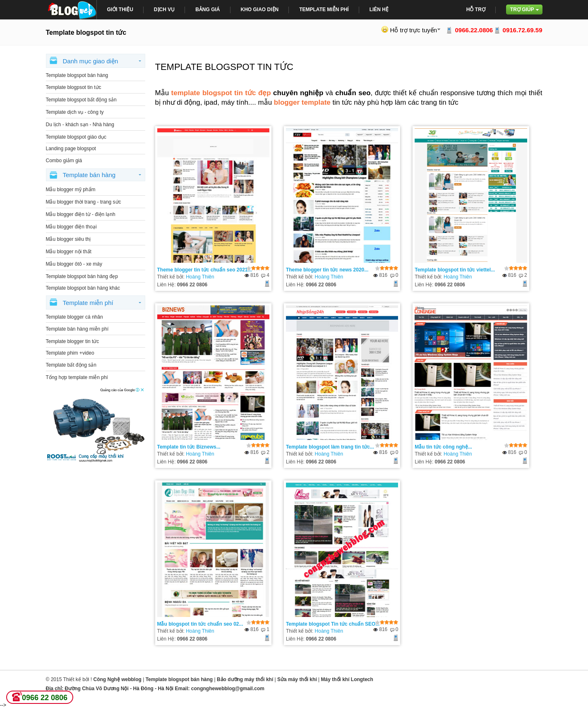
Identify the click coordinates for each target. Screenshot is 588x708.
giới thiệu (120, 10)
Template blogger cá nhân (74, 317)
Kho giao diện (260, 10)
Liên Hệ (379, 10)
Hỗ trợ (476, 10)
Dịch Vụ (164, 10)
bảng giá (208, 10)
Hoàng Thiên (200, 277)
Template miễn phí (324, 10)
